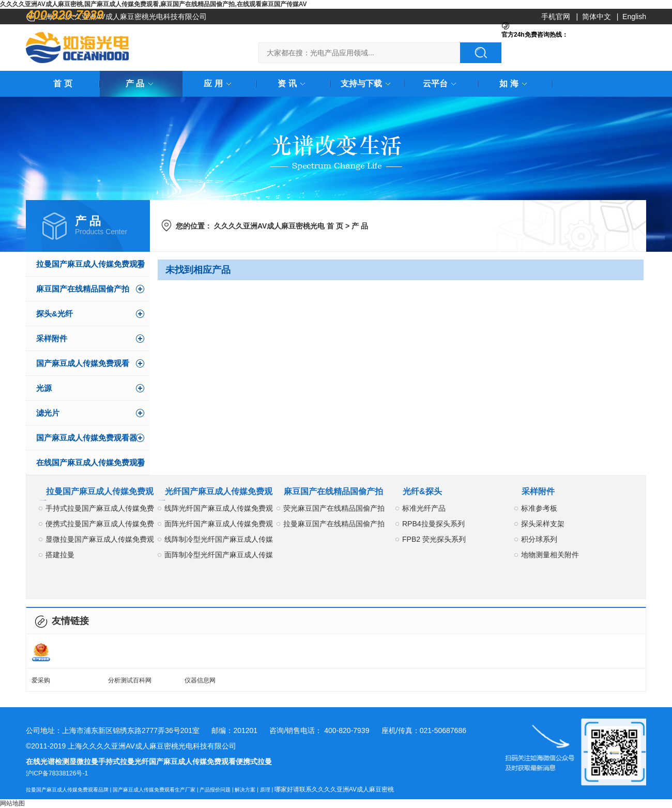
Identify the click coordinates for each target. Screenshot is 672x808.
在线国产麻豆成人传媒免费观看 (90, 462)
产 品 (141, 83)
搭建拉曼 (60, 555)
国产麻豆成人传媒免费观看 (83, 363)
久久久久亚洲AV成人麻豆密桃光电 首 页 (279, 226)
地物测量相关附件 (550, 555)
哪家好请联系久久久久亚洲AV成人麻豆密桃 (334, 789)
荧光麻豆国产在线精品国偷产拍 (334, 508)
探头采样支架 (543, 524)
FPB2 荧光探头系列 (434, 539)
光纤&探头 (422, 491)
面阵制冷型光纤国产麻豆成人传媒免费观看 (219, 557)
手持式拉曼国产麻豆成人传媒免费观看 (100, 510)
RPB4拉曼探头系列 (433, 524)
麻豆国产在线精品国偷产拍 (83, 289)
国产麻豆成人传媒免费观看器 (87, 438)
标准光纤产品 (424, 508)
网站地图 (12, 803)
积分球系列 (539, 539)
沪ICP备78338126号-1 (57, 773)
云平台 (441, 83)
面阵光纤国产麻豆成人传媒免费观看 (219, 525)
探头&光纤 (55, 314)
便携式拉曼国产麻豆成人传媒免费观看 (100, 525)
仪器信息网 (200, 680)
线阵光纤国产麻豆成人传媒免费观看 (219, 510)
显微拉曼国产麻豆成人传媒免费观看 (100, 541)
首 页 (63, 83)
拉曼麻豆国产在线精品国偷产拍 (334, 524)
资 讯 (293, 83)
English (634, 17)
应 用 (219, 83)
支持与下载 (368, 83)
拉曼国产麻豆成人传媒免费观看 (90, 264)
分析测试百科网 (130, 680)
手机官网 (556, 17)
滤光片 (48, 413)
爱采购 (41, 680)
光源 (44, 388)
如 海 (515, 83)
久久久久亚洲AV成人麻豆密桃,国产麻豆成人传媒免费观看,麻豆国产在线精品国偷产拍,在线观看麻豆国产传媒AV (154, 4)
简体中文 (597, 17)
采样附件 (52, 338)
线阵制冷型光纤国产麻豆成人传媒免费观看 (219, 541)
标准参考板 (539, 508)
